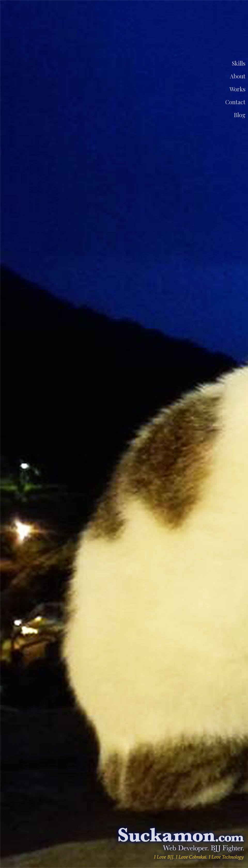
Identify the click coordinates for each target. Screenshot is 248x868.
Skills (239, 63)
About (238, 76)
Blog (240, 115)
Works (238, 89)
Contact (235, 102)
